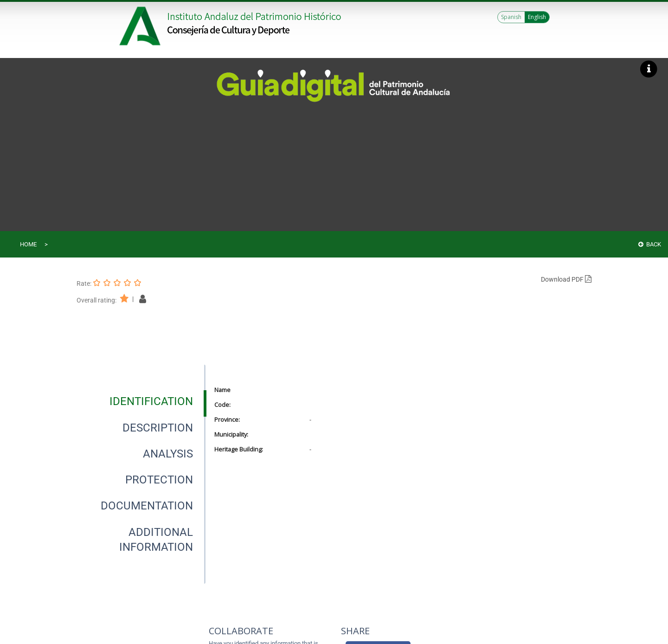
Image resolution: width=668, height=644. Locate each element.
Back (650, 244)
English (537, 17)
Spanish (511, 17)
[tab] (151, 401)
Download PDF (566, 279)
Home (28, 244)
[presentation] (141, 401)
